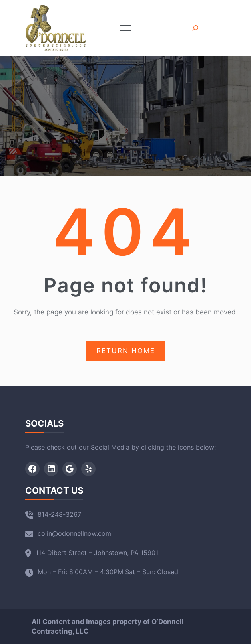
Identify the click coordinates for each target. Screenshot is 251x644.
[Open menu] (125, 28)
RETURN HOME (126, 351)
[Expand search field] (195, 28)
